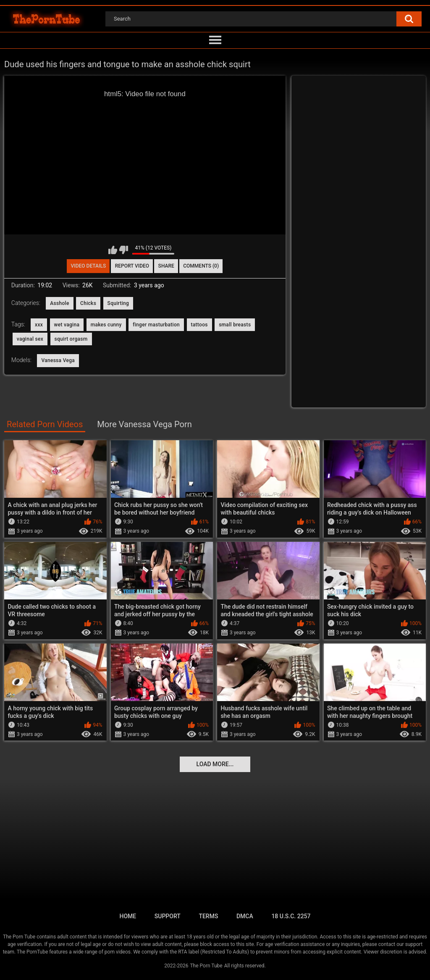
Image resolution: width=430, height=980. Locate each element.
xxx (39, 325)
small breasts (235, 325)
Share (166, 266)
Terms (208, 916)
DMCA (245, 916)
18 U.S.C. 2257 (291, 916)
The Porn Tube (206, 966)
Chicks (88, 303)
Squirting (118, 303)
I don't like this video (124, 250)
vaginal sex (30, 339)
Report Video (132, 266)
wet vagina (67, 325)
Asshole (59, 303)
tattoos (199, 325)
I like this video (113, 250)
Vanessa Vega (58, 360)
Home (128, 916)
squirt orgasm (71, 339)
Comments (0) (201, 266)
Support (168, 916)
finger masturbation (156, 325)
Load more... (215, 764)
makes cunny (106, 325)
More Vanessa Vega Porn (144, 424)
